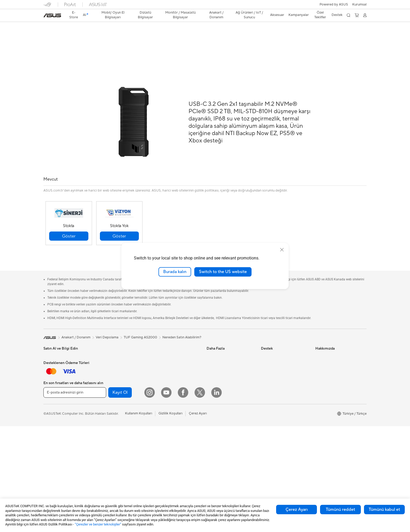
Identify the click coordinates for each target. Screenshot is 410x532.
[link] (52, 15)
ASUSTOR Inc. (327, 407)
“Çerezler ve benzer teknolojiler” (98, 524)
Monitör (50, 424)
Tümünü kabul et (384, 510)
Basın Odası (324, 384)
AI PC (211, 376)
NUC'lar (104, 360)
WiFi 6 (156, 352)
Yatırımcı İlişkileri (328, 368)
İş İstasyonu (53, 440)
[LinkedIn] (217, 498)
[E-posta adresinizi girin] (75, 498)
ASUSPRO (215, 352)
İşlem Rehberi (326, 439)
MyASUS (268, 407)
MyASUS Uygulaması (277, 392)
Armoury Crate (218, 400)
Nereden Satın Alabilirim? (182, 326)
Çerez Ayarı (297, 510)
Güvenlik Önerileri (275, 384)
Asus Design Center (222, 345)
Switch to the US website (223, 272)
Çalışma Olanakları (330, 447)
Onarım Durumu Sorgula (280, 345)
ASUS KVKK (325, 423)
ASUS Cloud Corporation (335, 415)
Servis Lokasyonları (276, 352)
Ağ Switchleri (162, 380)
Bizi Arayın (269, 376)
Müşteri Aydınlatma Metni (335, 431)
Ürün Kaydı (270, 360)
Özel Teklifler (320, 15)
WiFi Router (161, 360)
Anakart (104, 384)
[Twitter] (200, 498)
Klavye (157, 412)
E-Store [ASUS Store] (74, 15)
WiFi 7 (156, 345)
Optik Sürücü (108, 415)
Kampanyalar (299, 15)
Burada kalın (175, 272)
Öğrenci (50, 400)
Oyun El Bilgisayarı (58, 353)
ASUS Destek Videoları (279, 400)
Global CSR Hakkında (332, 376)
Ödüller (321, 360)
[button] (359, 4)
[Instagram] (150, 498)
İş (45, 377)
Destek (105, 36)
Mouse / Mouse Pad (167, 420)
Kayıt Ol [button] (120, 498)
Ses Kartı (104, 431)
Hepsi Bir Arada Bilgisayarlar (120, 345)
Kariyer (321, 454)
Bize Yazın (269, 368)
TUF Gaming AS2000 (69, 27)
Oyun (48, 384)
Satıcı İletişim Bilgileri (277, 415)
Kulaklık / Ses (162, 427)
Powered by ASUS (334, 4)
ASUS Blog (215, 368)
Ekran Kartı (106, 392)
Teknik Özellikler (80, 36)
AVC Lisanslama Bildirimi (226, 392)
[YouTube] (166, 498)
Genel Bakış (52, 36)
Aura (210, 407)
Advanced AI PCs (220, 384)
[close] (282, 250)
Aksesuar (50, 408)
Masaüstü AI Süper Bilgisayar (174, 388)
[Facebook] (183, 498)
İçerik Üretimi (54, 392)
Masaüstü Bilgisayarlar (115, 352)
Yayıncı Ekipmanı (164, 435)
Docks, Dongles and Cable (172, 443)
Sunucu (157, 396)
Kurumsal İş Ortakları (332, 392)
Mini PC (104, 368)
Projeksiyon (52, 432)
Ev (45, 369)
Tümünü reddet (340, 510)
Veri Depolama (109, 408)
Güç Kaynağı (107, 400)
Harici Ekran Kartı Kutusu (117, 423)
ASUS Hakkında (328, 345)
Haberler (322, 352)
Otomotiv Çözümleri (222, 360)
